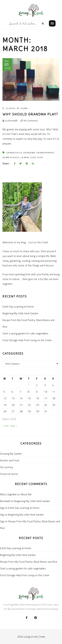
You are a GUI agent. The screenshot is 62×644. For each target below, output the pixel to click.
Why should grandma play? (30, 114)
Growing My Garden (11, 454)
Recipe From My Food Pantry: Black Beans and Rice (28, 323)
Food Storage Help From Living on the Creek (27, 340)
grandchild (14, 153)
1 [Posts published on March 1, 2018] (29, 385)
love (33, 157)
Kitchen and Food (10, 460)
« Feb (6, 426)
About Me (26, 494)
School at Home (17, 108)
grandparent (46, 153)
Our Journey (7, 467)
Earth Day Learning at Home (18, 307)
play (41, 157)
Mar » (14, 426)
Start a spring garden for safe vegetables (25, 333)
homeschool (11, 157)
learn (25, 157)
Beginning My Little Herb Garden (20, 313)
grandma (29, 153)
